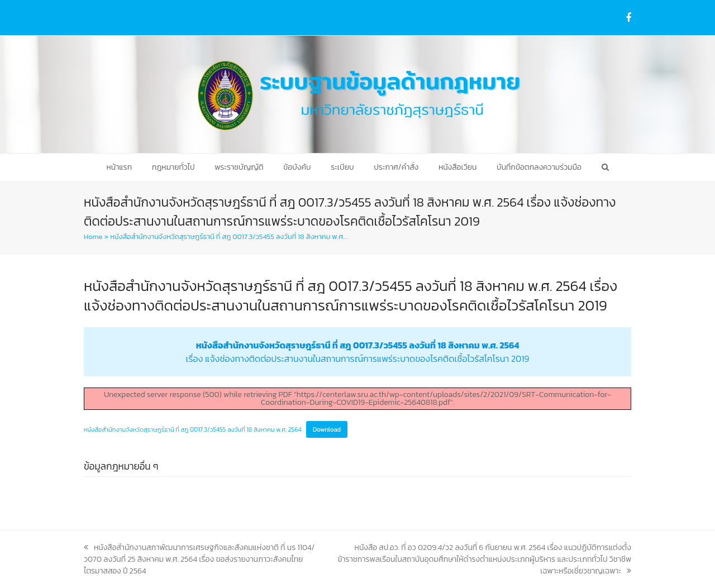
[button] (605, 168)
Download (327, 429)
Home (93, 236)
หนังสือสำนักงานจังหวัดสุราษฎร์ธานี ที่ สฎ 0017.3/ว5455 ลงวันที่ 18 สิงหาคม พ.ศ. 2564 (193, 429)
